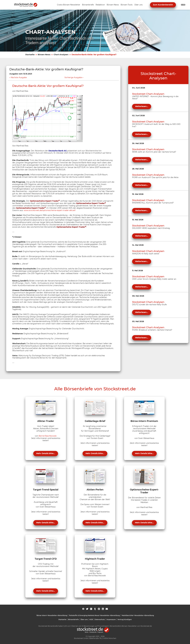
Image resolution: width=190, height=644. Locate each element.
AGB (91, 619)
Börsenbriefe (73, 619)
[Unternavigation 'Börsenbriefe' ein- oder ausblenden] (88, 5)
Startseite (30, 55)
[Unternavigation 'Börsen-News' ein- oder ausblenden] (113, 5)
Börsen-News (44, 55)
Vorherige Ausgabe (73, 78)
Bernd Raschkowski (48, 436)
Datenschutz (100, 619)
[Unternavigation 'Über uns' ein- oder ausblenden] (138, 5)
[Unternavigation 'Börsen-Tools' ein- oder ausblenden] (127, 5)
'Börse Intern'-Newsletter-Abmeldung (52, 615)
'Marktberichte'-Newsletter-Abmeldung (138, 615)
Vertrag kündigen (125, 619)
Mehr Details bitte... (46, 453)
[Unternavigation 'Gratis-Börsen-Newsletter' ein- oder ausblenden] (69, 5)
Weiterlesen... (142, 106)
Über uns (84, 619)
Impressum (111, 619)
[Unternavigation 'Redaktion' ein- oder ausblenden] (100, 5)
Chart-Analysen (61, 55)
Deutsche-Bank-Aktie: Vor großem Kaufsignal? (94, 55)
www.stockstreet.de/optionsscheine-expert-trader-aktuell (50, 210)
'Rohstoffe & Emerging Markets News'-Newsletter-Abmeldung (94, 615)
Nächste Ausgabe (19, 78)
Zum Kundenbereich (163, 5)
